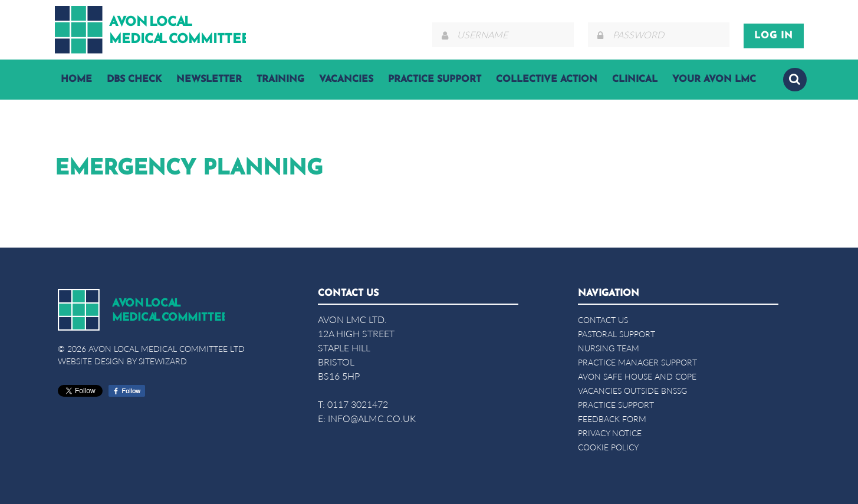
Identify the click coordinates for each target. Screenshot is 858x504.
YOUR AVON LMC (714, 80)
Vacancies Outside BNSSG (632, 391)
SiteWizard (163, 361)
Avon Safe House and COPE (637, 376)
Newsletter (209, 80)
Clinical (635, 80)
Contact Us (603, 320)
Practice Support (435, 80)
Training (280, 80)
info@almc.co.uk (372, 418)
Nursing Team (609, 348)
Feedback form (612, 419)
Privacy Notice (610, 433)
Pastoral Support (617, 334)
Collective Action (547, 80)
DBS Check (134, 80)
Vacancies (346, 80)
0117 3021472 (358, 404)
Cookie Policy (608, 447)
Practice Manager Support (637, 362)
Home (76, 80)
